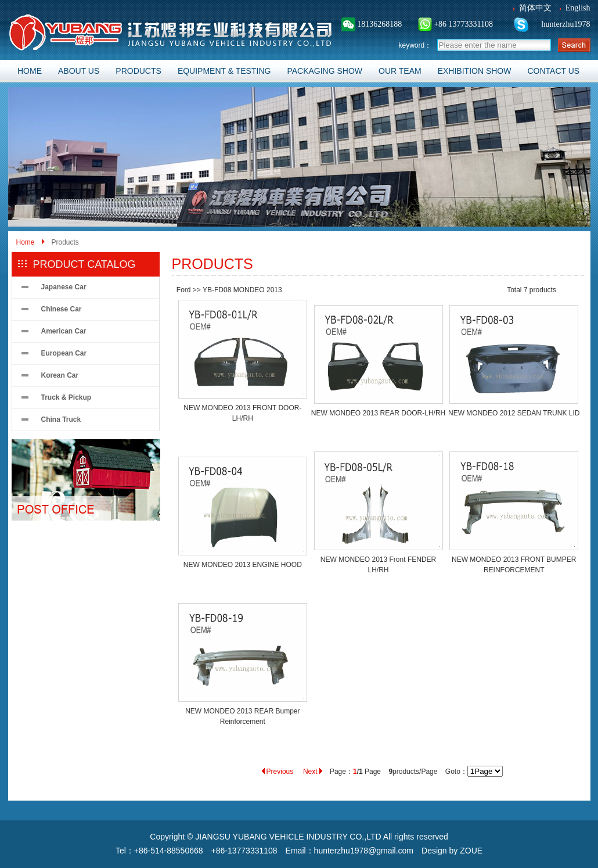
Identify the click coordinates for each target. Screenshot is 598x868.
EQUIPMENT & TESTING (224, 71)
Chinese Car (62, 309)
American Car (64, 331)
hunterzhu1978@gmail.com (364, 851)
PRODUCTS (138, 71)
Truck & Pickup (66, 397)
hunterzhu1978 (565, 24)
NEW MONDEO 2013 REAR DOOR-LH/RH (378, 413)
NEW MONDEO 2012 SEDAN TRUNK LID (514, 413)
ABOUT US (79, 71)
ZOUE (471, 851)
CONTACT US (553, 71)
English (578, 8)
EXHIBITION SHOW (475, 71)
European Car (64, 353)
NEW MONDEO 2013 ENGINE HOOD (243, 565)
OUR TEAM (400, 71)
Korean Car (60, 375)
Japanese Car (64, 287)
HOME (30, 71)
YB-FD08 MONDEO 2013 (242, 290)
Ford (184, 290)
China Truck (61, 419)
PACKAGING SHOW (325, 71)
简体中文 (535, 8)
